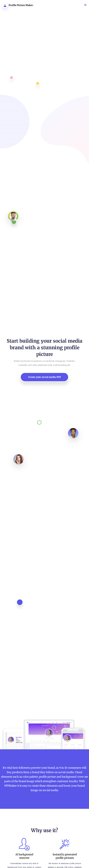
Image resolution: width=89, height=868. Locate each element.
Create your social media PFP (44, 377)
